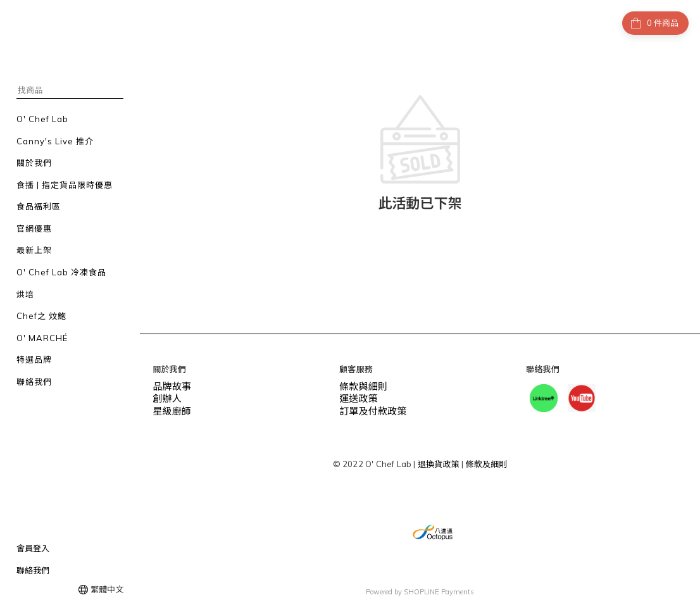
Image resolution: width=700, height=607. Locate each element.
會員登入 (33, 548)
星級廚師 (169, 407)
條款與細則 (360, 385)
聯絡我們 (33, 570)
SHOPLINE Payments (439, 591)
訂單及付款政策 (368, 407)
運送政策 (356, 396)
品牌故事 (169, 385)
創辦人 (165, 396)
